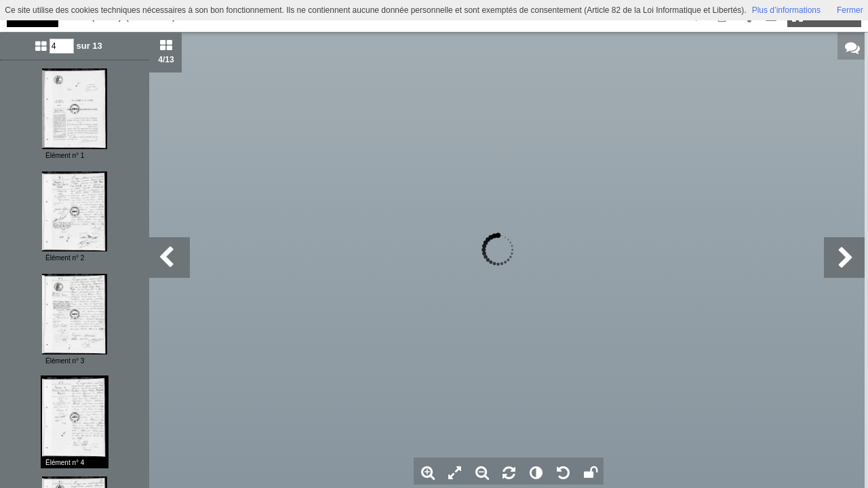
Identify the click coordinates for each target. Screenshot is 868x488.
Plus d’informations (786, 10)
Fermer (850, 10)
